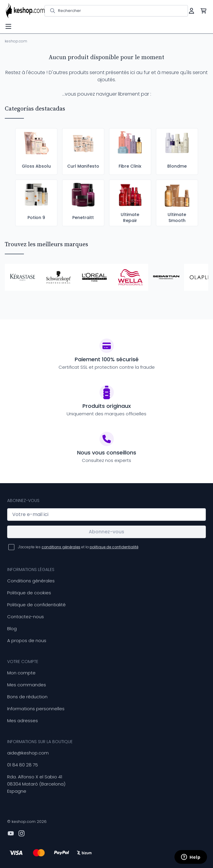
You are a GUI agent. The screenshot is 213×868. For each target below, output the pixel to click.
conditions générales (61, 547)
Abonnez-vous (106, 532)
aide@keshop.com (28, 753)
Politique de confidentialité (36, 605)
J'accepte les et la (78, 547)
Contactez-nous (26, 617)
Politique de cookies (29, 593)
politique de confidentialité (114, 547)
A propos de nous (27, 640)
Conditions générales (31, 581)
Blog (12, 629)
